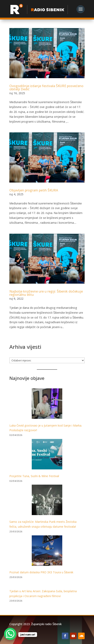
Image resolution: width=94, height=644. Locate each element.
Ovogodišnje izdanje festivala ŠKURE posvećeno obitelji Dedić (46, 88)
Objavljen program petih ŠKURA (34, 190)
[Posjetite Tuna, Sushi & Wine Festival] (47, 455)
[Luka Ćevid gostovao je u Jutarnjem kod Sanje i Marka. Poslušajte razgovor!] (47, 404)
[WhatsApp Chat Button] (10, 634)
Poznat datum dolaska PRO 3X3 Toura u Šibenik (41, 572)
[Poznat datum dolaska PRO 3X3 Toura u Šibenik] (47, 551)
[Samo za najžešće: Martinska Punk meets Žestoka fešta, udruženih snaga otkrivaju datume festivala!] (47, 501)
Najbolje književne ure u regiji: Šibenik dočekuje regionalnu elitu (46, 293)
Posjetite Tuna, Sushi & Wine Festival (34, 476)
